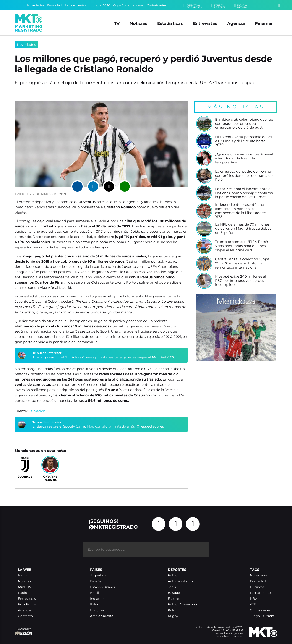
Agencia (236, 23)
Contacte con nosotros (229, 636)
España (96, 581)
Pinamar (264, 23)
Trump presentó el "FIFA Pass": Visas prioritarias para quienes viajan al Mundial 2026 (104, 357)
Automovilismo (180, 581)
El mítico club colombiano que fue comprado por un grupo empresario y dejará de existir (244, 124)
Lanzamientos (76, 5)
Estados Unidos (102, 587)
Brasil (95, 593)
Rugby (173, 616)
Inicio (22, 575)
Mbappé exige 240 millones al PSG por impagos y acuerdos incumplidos (241, 281)
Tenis (172, 587)
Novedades (36, 5)
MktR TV (25, 587)
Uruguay (97, 610)
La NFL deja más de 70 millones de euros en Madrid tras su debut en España (243, 229)
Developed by (24, 632)
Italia (94, 604)
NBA (254, 599)
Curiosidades (157, 5)
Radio (23, 593)
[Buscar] (17, 5)
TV (117, 23)
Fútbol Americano (182, 604)
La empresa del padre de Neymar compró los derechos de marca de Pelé (244, 176)
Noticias (138, 23)
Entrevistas (205, 23)
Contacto (25, 616)
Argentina (98, 575)
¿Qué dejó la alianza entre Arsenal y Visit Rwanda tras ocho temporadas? (244, 158)
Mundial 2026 (100, 5)
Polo (172, 610)
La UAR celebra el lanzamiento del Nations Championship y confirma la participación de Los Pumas (244, 193)
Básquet (175, 593)
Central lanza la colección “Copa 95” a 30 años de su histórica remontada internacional (242, 263)
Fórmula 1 (55, 5)
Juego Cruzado (262, 616)
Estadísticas (170, 23)
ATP (253, 604)
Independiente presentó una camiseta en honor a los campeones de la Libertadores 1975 (241, 211)
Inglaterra (98, 599)
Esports (174, 599)
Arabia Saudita (102, 616)
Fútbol (173, 575)
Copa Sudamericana (128, 5)
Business (257, 587)
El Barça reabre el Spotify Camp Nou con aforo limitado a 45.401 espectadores (98, 426)
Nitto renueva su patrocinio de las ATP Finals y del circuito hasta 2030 (244, 141)
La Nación (37, 411)
